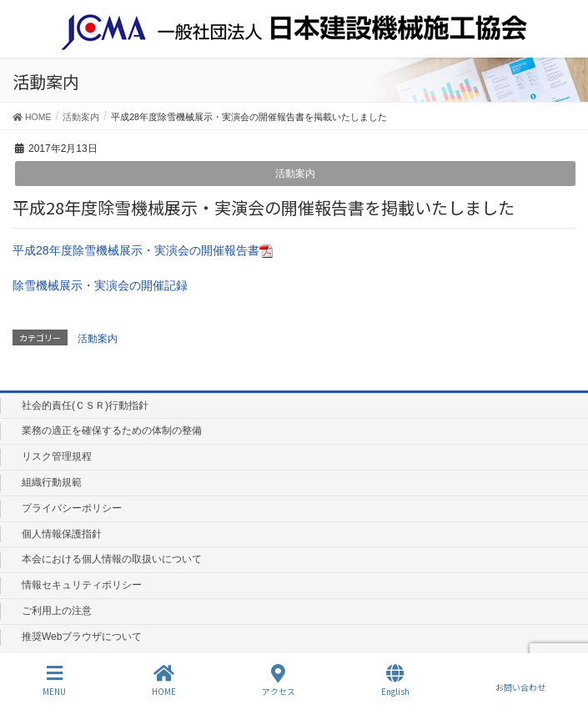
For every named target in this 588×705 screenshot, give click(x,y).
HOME (164, 680)
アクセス (279, 680)
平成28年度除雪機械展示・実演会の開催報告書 (143, 250)
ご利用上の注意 (57, 611)
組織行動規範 (52, 482)
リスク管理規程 (57, 456)
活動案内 (295, 174)
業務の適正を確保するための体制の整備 (112, 431)
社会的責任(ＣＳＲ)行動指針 (85, 405)
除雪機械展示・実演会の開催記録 (100, 285)
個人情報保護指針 (62, 534)
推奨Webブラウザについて (82, 637)
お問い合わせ (520, 680)
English (395, 680)
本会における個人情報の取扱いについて (112, 559)
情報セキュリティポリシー (82, 585)
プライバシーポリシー (72, 508)
